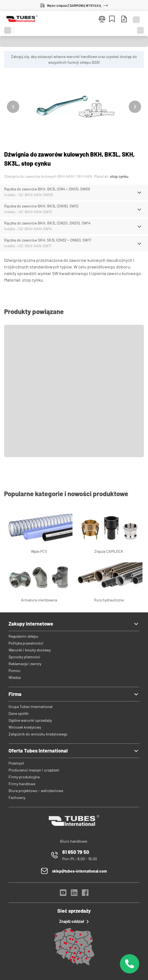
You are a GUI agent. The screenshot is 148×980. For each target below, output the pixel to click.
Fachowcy (17, 797)
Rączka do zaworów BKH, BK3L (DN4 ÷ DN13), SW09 (47, 189)
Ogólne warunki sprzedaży (30, 720)
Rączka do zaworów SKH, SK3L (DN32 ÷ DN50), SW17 (48, 240)
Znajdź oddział (74, 921)
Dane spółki (19, 713)
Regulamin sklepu (23, 636)
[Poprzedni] (13, 107)
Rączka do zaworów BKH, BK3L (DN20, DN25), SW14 (47, 223)
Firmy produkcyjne (24, 777)
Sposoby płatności (24, 657)
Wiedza (15, 677)
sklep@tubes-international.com (80, 871)
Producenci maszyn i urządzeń (34, 770)
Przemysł (16, 763)
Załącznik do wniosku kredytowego (38, 734)
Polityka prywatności (26, 643)
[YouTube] (63, 894)
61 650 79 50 (76, 852)
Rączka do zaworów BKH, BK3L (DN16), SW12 (41, 206)
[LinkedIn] (74, 894)
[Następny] (135, 107)
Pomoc (14, 671)
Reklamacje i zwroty (25, 664)
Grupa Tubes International (30, 706)
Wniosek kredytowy (25, 727)
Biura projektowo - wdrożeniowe (36, 791)
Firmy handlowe (22, 784)
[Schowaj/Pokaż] (139, 193)
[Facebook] (85, 894)
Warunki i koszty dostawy (30, 650)
